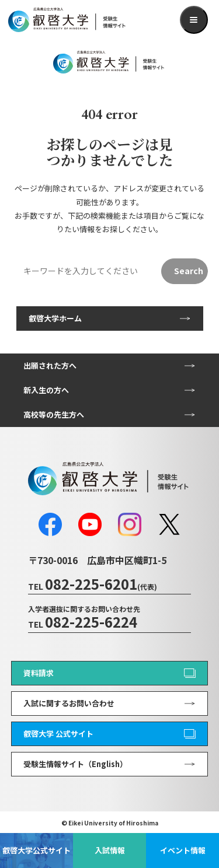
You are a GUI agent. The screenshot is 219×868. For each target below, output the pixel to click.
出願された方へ (50, 365)
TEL (93, 586)
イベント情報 (183, 850)
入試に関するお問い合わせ (69, 703)
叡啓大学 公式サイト (58, 734)
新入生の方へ (46, 390)
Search (189, 271)
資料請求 (39, 673)
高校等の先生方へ (54, 414)
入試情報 (110, 850)
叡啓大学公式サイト (36, 850)
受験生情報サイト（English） (75, 764)
